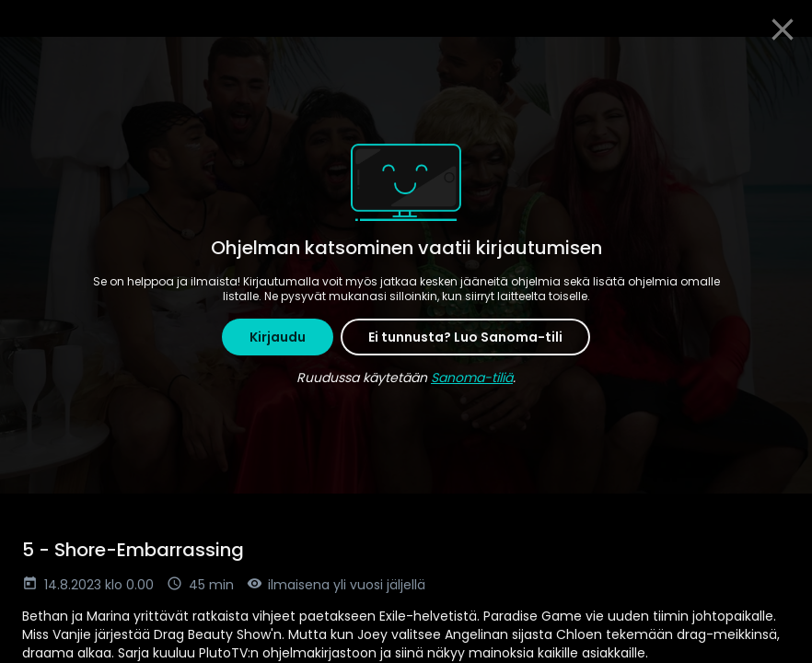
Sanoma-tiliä (472, 378)
